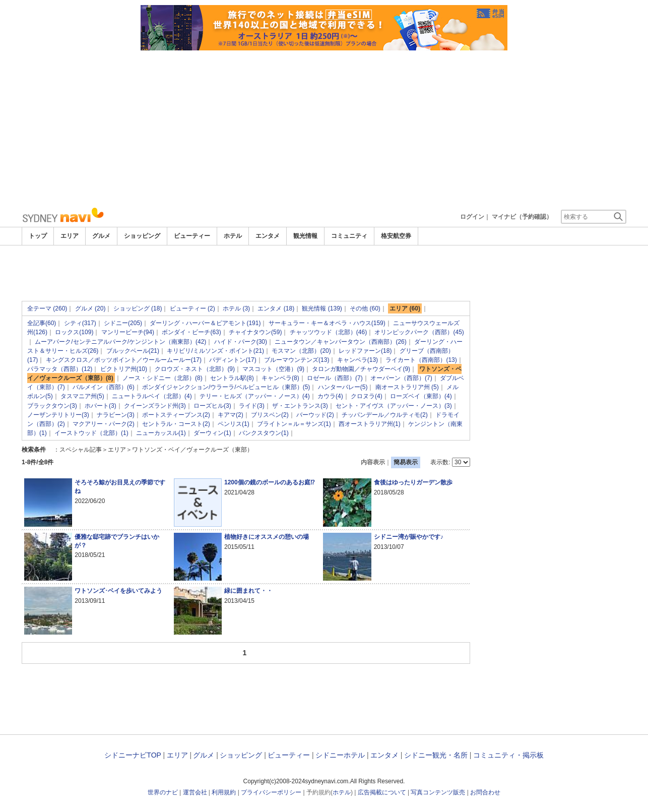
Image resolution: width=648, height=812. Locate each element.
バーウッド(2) (315, 415)
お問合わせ (485, 792)
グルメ (101, 236)
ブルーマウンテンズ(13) (297, 360)
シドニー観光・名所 (436, 755)
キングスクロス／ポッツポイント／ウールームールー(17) (124, 360)
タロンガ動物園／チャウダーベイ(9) (361, 369)
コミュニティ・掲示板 (508, 755)
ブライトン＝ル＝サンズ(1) (294, 424)
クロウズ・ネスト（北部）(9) (195, 369)
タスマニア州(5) (82, 396)
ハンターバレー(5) (343, 387)
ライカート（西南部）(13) (421, 360)
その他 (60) (365, 308)
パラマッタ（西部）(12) (60, 369)
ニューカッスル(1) (161, 433)
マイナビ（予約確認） (522, 217)
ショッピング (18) (138, 308)
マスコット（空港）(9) (273, 369)
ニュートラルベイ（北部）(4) (152, 396)
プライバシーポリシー (271, 792)
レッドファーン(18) (365, 351)
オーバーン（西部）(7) (401, 378)
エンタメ (268, 236)
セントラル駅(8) (232, 378)
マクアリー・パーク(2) (104, 424)
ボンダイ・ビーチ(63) (191, 332)
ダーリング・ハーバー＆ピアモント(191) (205, 323)
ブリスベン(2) (270, 415)
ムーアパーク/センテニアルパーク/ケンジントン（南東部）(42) (120, 342)
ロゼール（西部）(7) (335, 378)
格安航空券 (396, 236)
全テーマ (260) (47, 308)
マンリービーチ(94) (128, 332)
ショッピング (142, 236)
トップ (38, 236)
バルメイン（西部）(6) (104, 387)
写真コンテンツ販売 (438, 792)
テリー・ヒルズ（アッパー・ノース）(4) (255, 396)
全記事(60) (42, 323)
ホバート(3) (101, 406)
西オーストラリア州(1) (370, 424)
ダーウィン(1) (212, 433)
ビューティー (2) (192, 308)
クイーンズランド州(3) (155, 406)
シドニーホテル (340, 755)
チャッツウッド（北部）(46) (328, 332)
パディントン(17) (233, 360)
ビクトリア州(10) (124, 369)
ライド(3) (252, 406)
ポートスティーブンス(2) (176, 415)
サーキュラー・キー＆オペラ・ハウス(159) (327, 323)
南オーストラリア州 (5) (407, 387)
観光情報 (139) (322, 308)
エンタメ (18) (276, 308)
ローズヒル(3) (212, 406)
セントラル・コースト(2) (176, 424)
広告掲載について (382, 792)
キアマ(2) (231, 415)
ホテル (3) (236, 308)
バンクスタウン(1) (264, 433)
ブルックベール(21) (133, 351)
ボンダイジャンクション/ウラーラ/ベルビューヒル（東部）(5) (226, 387)
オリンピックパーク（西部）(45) (419, 332)
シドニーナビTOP (133, 755)
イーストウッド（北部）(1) (91, 433)
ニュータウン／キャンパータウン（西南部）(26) (340, 342)
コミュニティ (349, 236)
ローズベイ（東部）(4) (421, 396)
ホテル (233, 236)
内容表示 (373, 462)
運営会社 (195, 792)
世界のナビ (163, 792)
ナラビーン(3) (116, 415)
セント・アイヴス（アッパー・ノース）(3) (394, 406)
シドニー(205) (123, 323)
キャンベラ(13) (358, 360)
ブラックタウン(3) (52, 406)
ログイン (472, 217)
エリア (70, 236)
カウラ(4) (330, 396)
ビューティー (192, 236)
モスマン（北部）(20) (301, 351)
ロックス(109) (74, 332)
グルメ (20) (90, 308)
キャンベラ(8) (280, 378)
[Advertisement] (324, 126)
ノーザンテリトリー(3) (58, 415)
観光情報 (305, 236)
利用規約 (224, 792)
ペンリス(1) (234, 424)
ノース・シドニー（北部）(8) (163, 378)
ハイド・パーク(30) (241, 342)
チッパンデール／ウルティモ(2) (385, 415)
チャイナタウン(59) (255, 332)
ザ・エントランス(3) (300, 406)
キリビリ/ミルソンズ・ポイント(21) (215, 351)
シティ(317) (80, 323)
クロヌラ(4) (367, 396)
